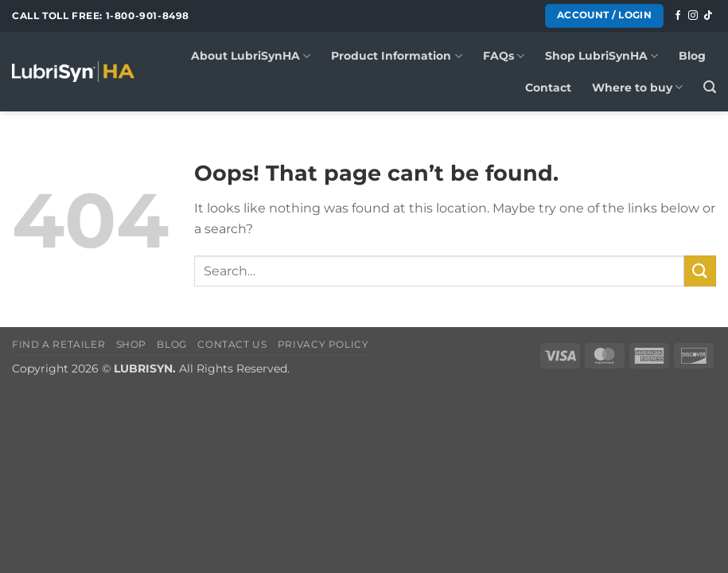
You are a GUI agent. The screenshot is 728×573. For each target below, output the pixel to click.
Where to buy (637, 87)
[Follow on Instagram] (693, 16)
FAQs (504, 56)
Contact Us (232, 344)
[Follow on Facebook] (678, 16)
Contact (548, 88)
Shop (131, 344)
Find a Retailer (58, 344)
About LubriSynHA (251, 56)
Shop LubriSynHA (601, 56)
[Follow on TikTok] (708, 16)
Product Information (396, 56)
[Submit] (700, 271)
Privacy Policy (323, 344)
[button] (710, 87)
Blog (692, 56)
